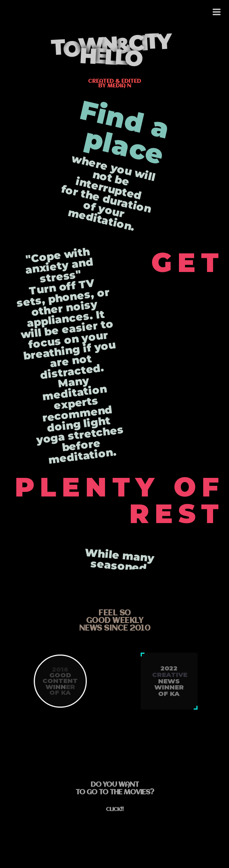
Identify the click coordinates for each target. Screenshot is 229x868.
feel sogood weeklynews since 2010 (115, 621)
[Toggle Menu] (217, 12)
